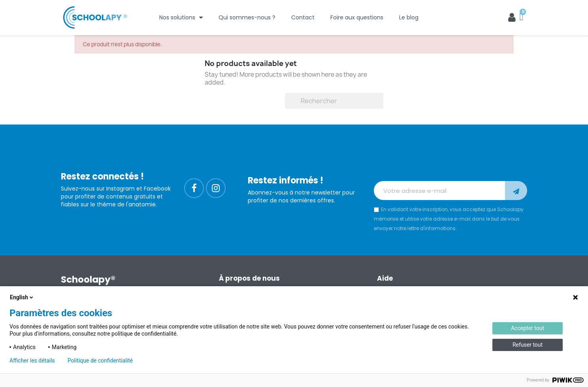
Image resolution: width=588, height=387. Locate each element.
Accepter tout (528, 328)
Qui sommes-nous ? (247, 17)
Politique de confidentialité (100, 361)
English (22, 297)
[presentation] (434, 162)
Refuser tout (528, 345)
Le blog (409, 17)
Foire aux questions (357, 17)
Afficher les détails (32, 361)
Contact (303, 17)
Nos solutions (181, 17)
